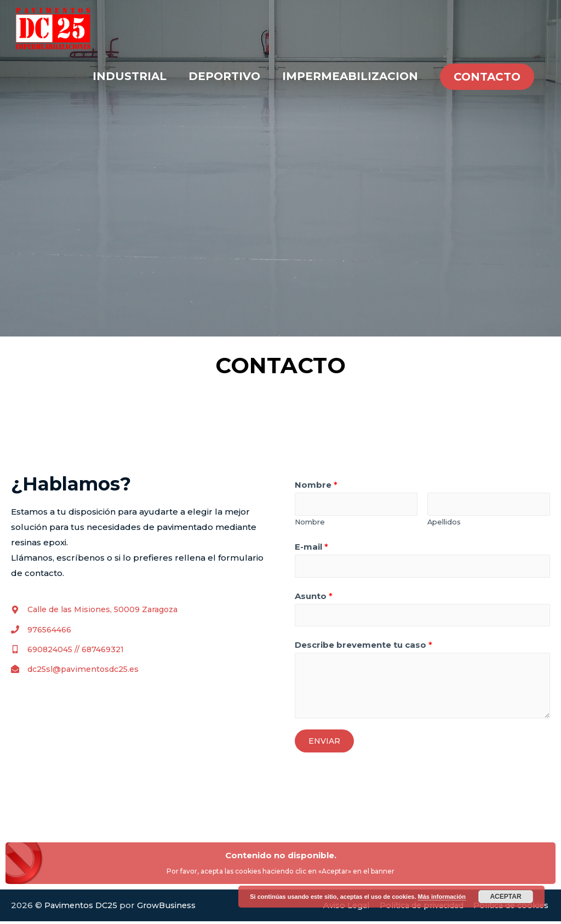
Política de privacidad (413, 908)
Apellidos (444, 523)
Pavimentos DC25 (82, 908)
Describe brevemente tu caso (363, 648)
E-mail (311, 548)
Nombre (316, 485)
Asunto (314, 598)
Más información (442, 897)
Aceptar (505, 897)
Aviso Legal (333, 908)
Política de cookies (510, 908)
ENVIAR (324, 744)
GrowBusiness (170, 908)
